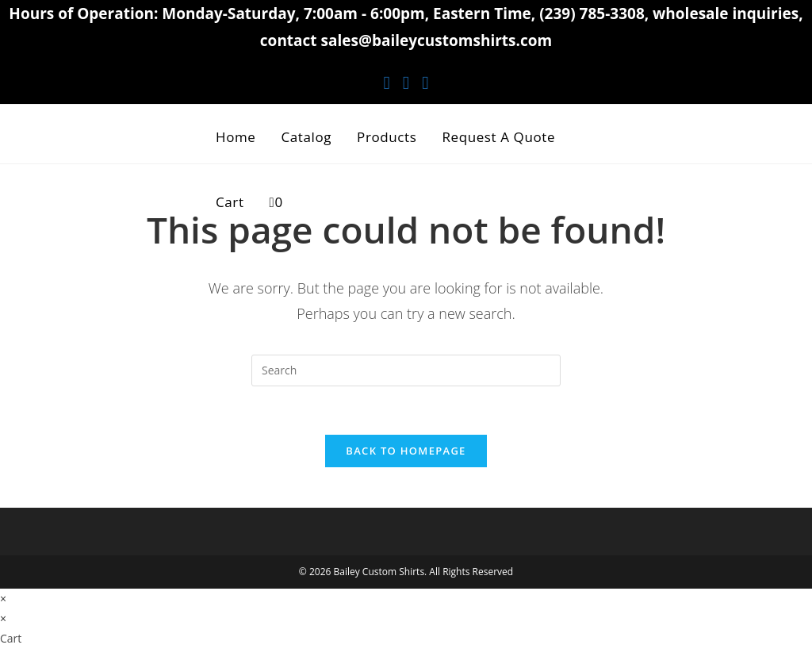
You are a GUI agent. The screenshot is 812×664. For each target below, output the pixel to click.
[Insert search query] (406, 370)
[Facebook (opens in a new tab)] (386, 82)
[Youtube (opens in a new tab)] (425, 82)
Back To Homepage (406, 451)
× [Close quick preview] (3, 599)
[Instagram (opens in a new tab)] (406, 82)
